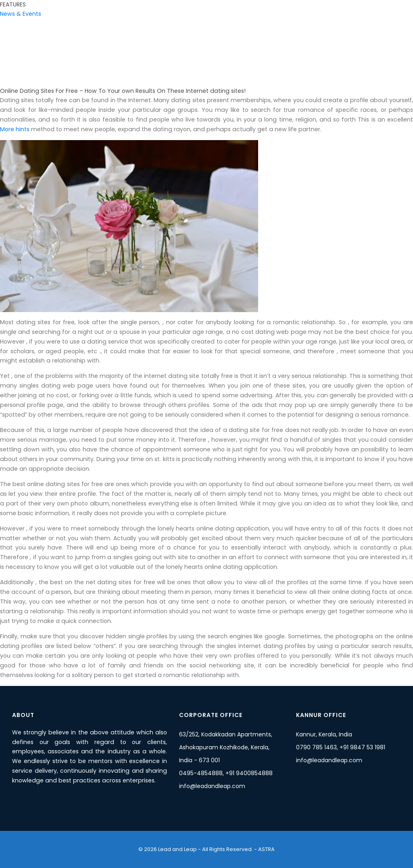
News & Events (21, 14)
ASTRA (266, 849)
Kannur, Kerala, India (324, 734)
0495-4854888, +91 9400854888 (226, 773)
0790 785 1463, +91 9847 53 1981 (341, 747)
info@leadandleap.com (212, 786)
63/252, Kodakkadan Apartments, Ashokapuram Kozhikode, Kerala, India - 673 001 (226, 747)
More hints (15, 129)
